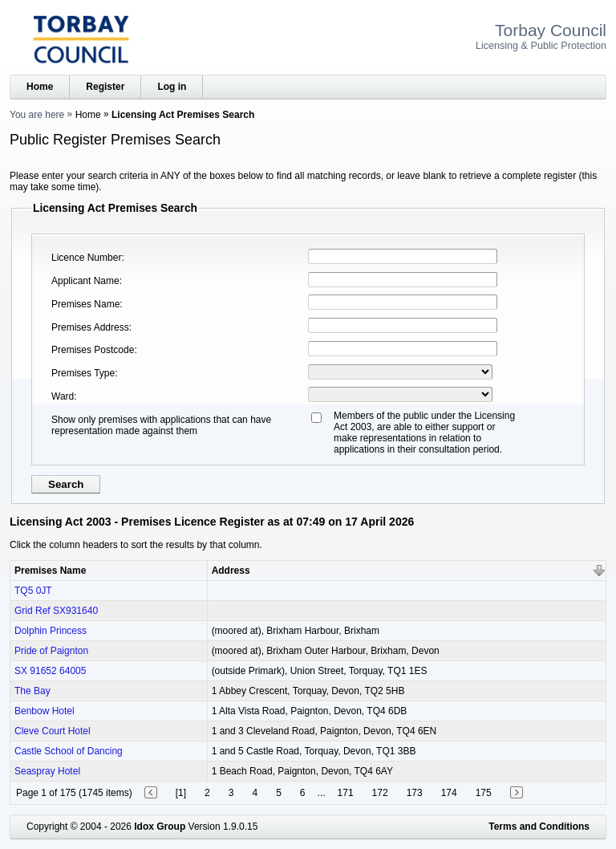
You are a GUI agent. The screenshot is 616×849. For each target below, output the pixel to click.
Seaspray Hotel (47, 771)
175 (484, 793)
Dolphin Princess (51, 631)
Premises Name (85, 304)
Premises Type (83, 373)
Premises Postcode (93, 350)
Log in (172, 87)
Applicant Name (85, 281)
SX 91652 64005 (50, 671)
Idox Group (160, 827)
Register (105, 87)
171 (346, 793)
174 (449, 793)
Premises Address (90, 327)
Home (40, 87)
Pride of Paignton (51, 651)
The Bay (32, 691)
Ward (63, 396)
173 (415, 793)
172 (380, 793)
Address (231, 571)
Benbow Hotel (45, 711)
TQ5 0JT (33, 591)
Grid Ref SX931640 (56, 611)
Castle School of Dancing (69, 751)
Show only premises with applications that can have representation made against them (161, 425)
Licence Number (86, 258)
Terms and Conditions (539, 827)
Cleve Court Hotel (53, 731)
